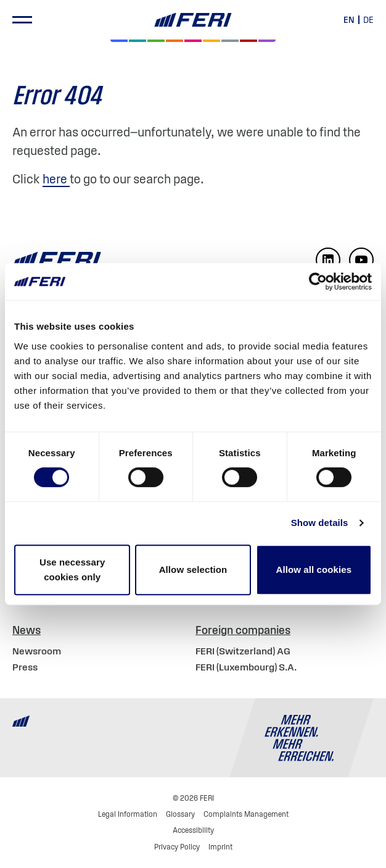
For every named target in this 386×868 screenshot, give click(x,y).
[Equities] (119, 41)
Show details (320, 523)
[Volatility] (175, 41)
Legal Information (128, 814)
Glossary (180, 814)
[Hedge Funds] (211, 41)
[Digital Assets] (193, 41)
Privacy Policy (177, 847)
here (56, 179)
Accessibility (193, 830)
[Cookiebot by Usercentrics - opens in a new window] (318, 282)
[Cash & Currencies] (230, 41)
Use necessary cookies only (72, 570)
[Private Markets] (138, 41)
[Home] (193, 20)
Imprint (220, 847)
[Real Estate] (267, 41)
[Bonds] (156, 41)
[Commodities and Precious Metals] (248, 41)
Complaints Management (246, 814)
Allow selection (193, 570)
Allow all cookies (314, 570)
